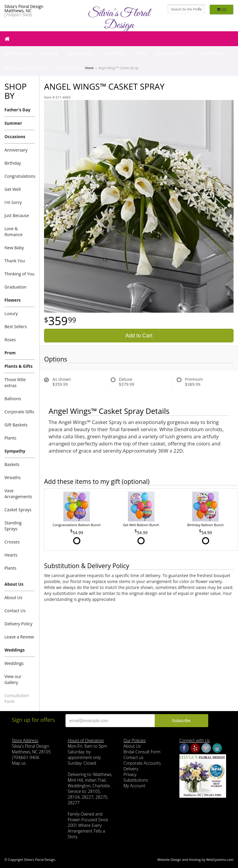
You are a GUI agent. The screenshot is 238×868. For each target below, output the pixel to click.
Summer (50, 53)
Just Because (17, 215)
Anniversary (16, 150)
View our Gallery (13, 679)
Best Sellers (16, 327)
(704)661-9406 (18, 15)
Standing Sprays (13, 526)
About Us (14, 584)
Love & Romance (14, 232)
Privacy (130, 774)
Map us (19, 763)
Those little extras (15, 382)
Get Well (13, 189)
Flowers (112, 53)
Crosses (12, 542)
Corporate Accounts (142, 763)
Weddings (15, 650)
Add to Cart (139, 336)
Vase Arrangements (18, 494)
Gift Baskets (16, 425)
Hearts (11, 555)
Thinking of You (19, 274)
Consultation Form (17, 698)
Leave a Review (19, 637)
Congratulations (20, 176)
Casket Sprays (18, 510)
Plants (10, 438)
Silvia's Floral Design (119, 19)
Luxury (11, 313)
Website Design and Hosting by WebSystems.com (195, 860)
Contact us (133, 757)
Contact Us (68, 68)
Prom (141, 53)
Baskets (12, 464)
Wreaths (13, 477)
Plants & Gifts (171, 53)
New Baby (14, 248)
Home (89, 68)
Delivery (131, 769)
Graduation (15, 287)
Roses (10, 340)
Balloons (13, 399)
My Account (134, 786)
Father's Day (18, 53)
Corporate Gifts (19, 412)
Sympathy (210, 53)
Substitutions (136, 780)
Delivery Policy (18, 624)
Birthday (13, 163)
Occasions (79, 53)
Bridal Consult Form (142, 752)
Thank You (15, 261)
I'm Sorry (13, 202)
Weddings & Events (25, 68)
